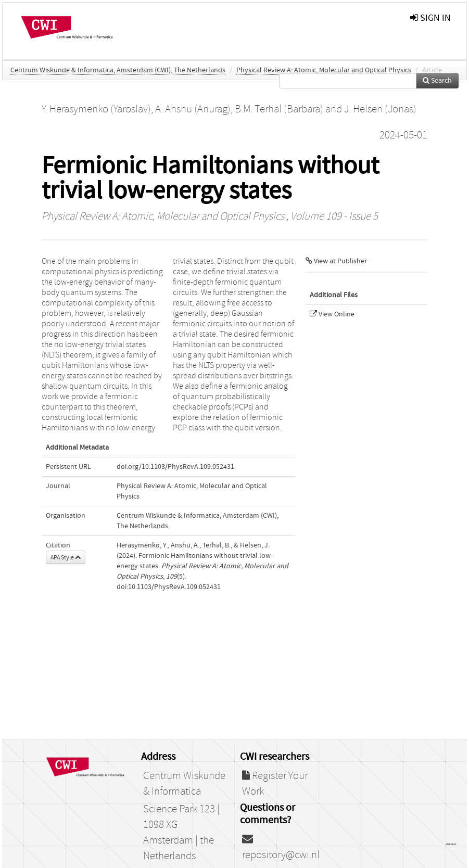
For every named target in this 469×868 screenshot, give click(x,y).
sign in (430, 18)
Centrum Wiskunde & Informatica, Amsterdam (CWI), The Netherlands (118, 70)
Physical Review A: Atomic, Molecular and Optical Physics (324, 70)
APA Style (66, 557)
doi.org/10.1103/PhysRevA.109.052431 (175, 467)
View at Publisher (336, 261)
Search (437, 81)
